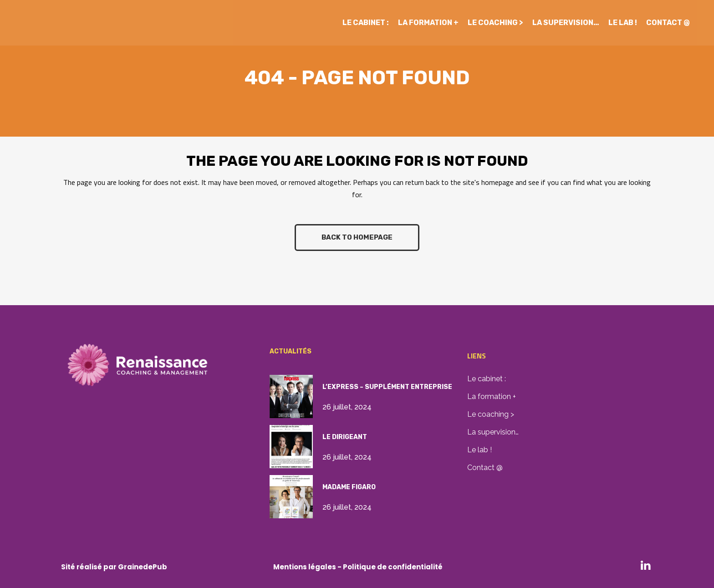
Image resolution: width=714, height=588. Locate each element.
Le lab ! (479, 450)
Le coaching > (491, 414)
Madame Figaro (349, 487)
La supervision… (493, 432)
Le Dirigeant (345, 437)
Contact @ (485, 468)
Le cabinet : (487, 379)
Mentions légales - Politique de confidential (353, 567)
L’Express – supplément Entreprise (387, 387)
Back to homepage (357, 237)
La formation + (492, 396)
